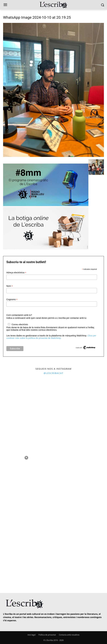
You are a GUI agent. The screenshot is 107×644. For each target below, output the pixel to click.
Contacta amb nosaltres (69, 635)
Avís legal (32, 635)
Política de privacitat (47, 635)
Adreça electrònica (16, 273)
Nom (10, 286)
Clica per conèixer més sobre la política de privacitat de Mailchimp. (51, 337)
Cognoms (12, 300)
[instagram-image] (26, 403)
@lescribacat (54, 373)
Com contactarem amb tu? (19, 315)
